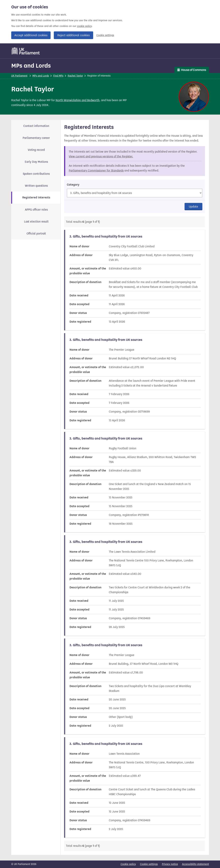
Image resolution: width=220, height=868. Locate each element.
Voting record (36, 150)
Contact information (36, 126)
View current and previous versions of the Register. (101, 156)
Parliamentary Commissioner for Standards (96, 171)
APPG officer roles (36, 210)
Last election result (36, 222)
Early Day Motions (36, 162)
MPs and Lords (31, 66)
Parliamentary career (36, 138)
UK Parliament (19, 76)
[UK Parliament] (26, 51)
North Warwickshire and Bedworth (77, 100)
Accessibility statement (196, 864)
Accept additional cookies (31, 35)
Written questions (36, 186)
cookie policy (84, 26)
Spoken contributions (36, 174)
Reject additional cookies (73, 35)
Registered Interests (36, 198)
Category (73, 185)
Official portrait (36, 234)
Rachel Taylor (75, 76)
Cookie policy (128, 864)
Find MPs (58, 76)
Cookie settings (105, 35)
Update (193, 207)
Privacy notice (170, 864)
